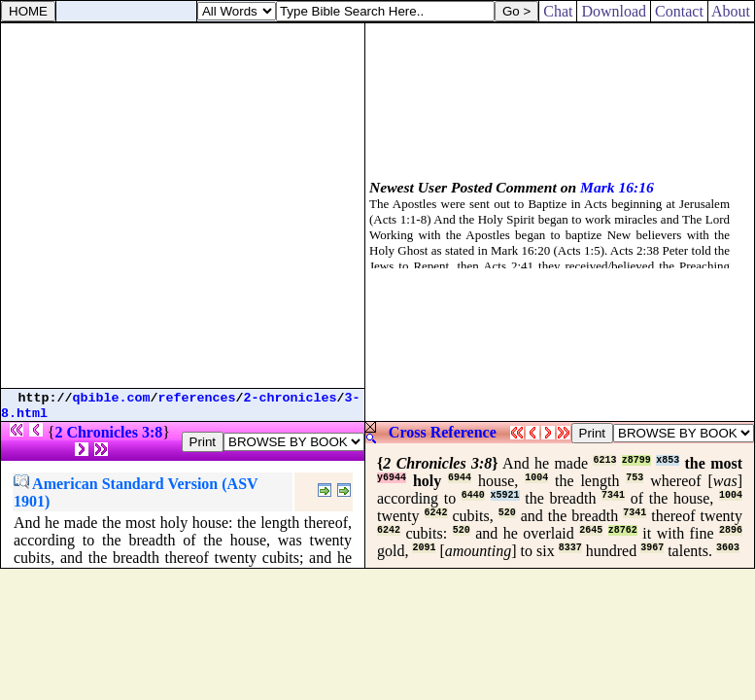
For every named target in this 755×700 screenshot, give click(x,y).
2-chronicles (291, 398)
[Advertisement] (182, 206)
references (197, 398)
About (731, 11)
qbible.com (112, 398)
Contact (679, 11)
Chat (558, 11)
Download (614, 11)
